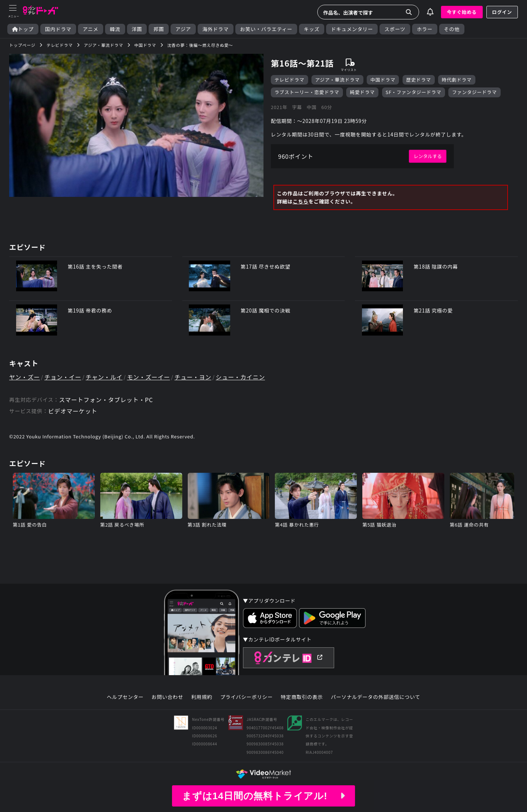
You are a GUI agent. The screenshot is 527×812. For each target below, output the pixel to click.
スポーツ (395, 29)
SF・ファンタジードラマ (414, 92)
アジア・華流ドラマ (337, 80)
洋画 (137, 29)
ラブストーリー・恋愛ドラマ (307, 92)
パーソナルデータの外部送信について (375, 697)
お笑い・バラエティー (266, 29)
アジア (183, 29)
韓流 (115, 29)
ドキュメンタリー (352, 29)
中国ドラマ (383, 80)
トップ (23, 29)
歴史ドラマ (419, 80)
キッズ (312, 29)
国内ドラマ (58, 29)
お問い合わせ (167, 697)
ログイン (502, 12)
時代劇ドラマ (457, 80)
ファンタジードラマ (474, 92)
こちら (301, 201)
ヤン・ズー (25, 377)
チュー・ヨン (193, 377)
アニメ (91, 29)
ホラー (425, 29)
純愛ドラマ (362, 92)
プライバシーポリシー (247, 697)
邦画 (159, 29)
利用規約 (202, 697)
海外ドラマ (216, 29)
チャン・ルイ (104, 377)
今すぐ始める (462, 12)
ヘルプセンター (125, 697)
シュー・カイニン (240, 377)
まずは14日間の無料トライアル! (263, 796)
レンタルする (428, 156)
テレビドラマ (289, 80)
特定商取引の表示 (302, 697)
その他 (452, 29)
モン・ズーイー (149, 377)
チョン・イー (63, 377)
